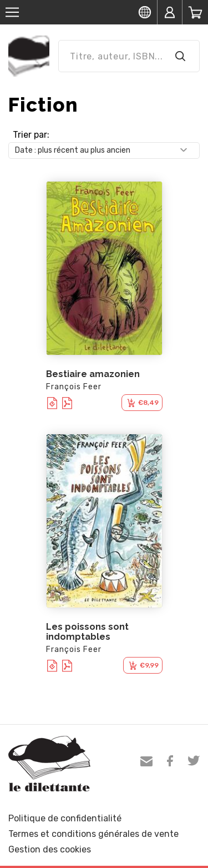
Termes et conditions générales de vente (93, 834)
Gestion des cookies (50, 849)
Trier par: (31, 135)
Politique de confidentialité (65, 818)
